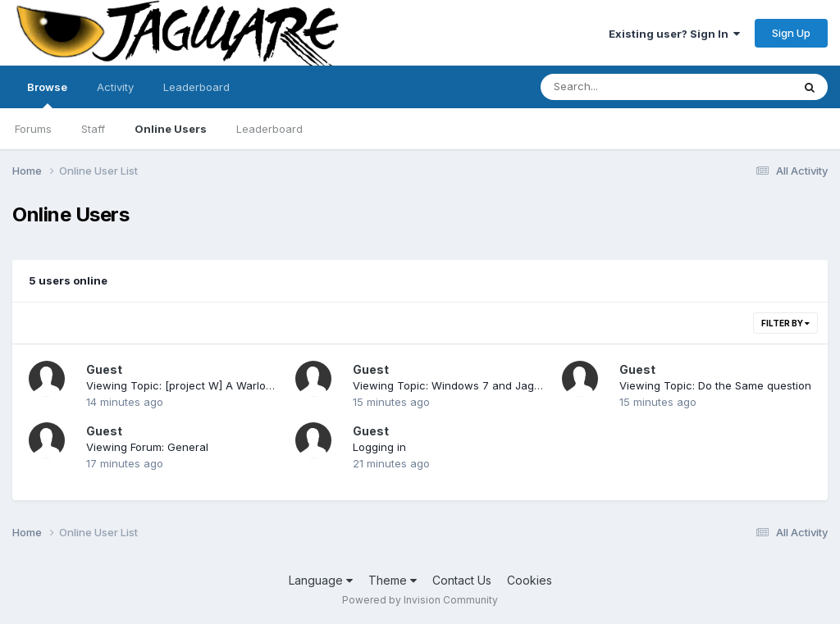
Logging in (379, 447)
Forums (33, 129)
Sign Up (791, 33)
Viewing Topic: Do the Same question (715, 385)
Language (321, 580)
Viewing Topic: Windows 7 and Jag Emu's (460, 385)
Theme (393, 580)
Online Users (171, 129)
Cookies (530, 580)
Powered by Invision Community (420, 600)
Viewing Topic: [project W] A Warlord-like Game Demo (226, 385)
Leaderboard (269, 129)
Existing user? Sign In (674, 34)
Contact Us (462, 580)
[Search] (621, 87)
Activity (115, 87)
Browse (47, 94)
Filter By (785, 323)
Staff (93, 129)
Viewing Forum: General (147, 447)
